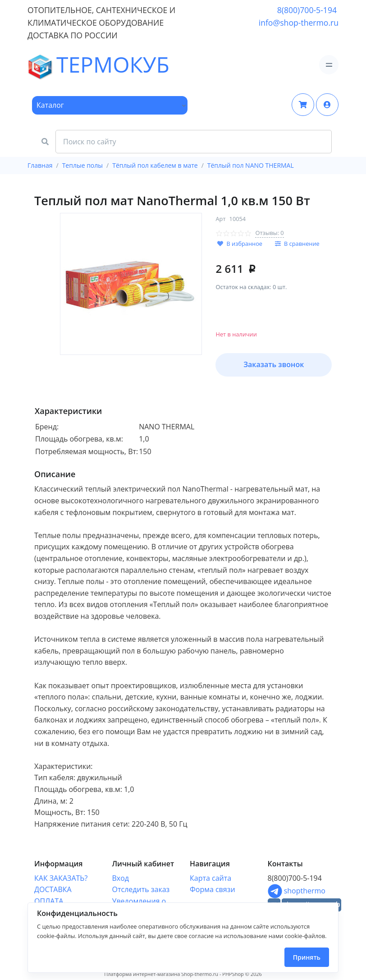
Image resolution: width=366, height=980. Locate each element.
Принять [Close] (307, 957)
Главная (40, 165)
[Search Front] (194, 142)
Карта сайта (210, 878)
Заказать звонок (274, 364)
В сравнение (302, 244)
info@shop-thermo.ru (299, 23)
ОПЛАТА (49, 901)
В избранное (244, 244)
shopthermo (297, 891)
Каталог (50, 105)
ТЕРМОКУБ (53, 65)
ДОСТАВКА (53, 889)
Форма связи (213, 889)
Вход (121, 878)
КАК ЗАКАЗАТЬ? (61, 878)
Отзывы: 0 (269, 233)
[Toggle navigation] (329, 65)
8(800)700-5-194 (307, 10)
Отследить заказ (141, 889)
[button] (327, 105)
